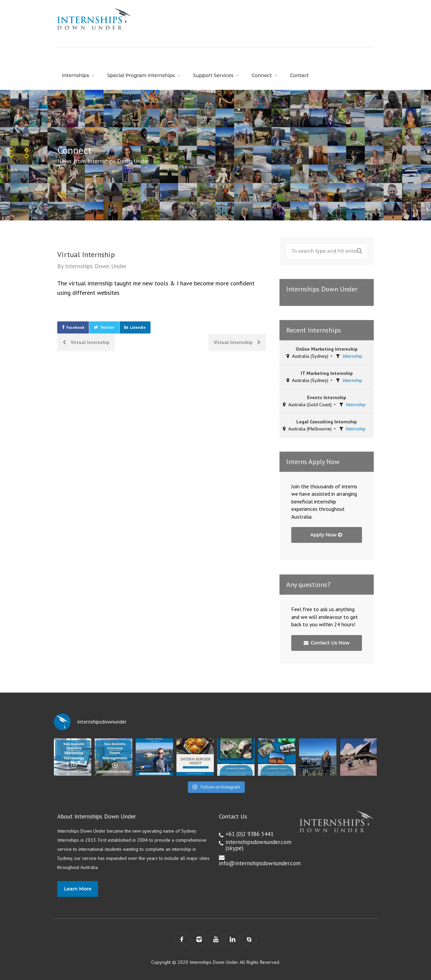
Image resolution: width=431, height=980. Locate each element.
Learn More (78, 889)
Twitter (107, 327)
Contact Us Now (327, 643)
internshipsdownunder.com (258, 842)
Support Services (213, 75)
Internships (75, 75)
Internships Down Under (96, 266)
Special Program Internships (141, 75)
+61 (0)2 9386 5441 (250, 834)
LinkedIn (138, 327)
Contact (299, 75)
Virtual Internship (86, 342)
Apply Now (326, 535)
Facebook (75, 327)
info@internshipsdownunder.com (260, 863)
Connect (262, 75)
